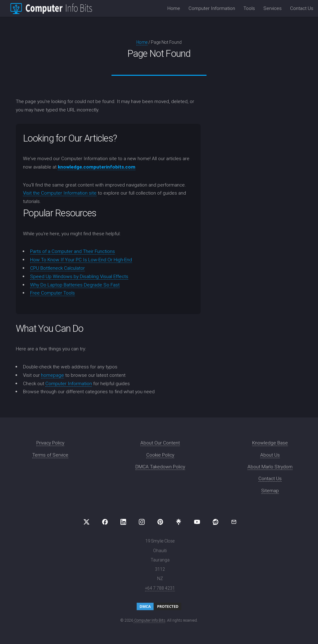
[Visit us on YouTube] (197, 522)
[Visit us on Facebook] (105, 522)
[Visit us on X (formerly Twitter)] (87, 522)
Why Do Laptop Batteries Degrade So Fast (75, 285)
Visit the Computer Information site (60, 193)
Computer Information (212, 8)
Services (273, 8)
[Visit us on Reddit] (216, 522)
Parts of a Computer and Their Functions (73, 251)
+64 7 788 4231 (160, 588)
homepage (52, 375)
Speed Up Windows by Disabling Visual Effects (79, 276)
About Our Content (160, 443)
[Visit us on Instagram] (142, 522)
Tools (249, 8)
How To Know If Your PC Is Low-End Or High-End (81, 260)
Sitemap (270, 491)
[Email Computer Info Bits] (234, 522)
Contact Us (302, 8)
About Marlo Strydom (270, 467)
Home (174, 8)
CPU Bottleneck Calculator (57, 268)
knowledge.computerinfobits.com (97, 167)
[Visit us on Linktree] (179, 522)
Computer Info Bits (149, 620)
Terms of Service (50, 455)
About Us (270, 455)
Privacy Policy (50, 443)
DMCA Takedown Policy (160, 467)
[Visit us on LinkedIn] (123, 522)
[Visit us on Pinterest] (160, 522)
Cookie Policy (160, 455)
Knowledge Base (270, 443)
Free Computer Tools (52, 293)
